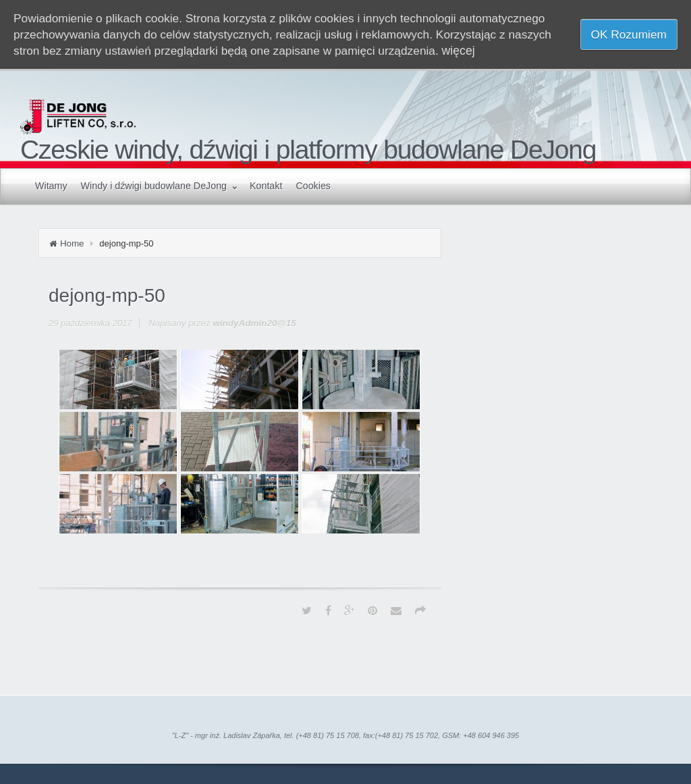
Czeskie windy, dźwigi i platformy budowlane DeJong (308, 150)
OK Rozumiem (629, 34)
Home (72, 243)
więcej (459, 51)
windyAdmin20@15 (254, 323)
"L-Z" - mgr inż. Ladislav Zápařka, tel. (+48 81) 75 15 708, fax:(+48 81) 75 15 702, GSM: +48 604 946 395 (345, 735)
